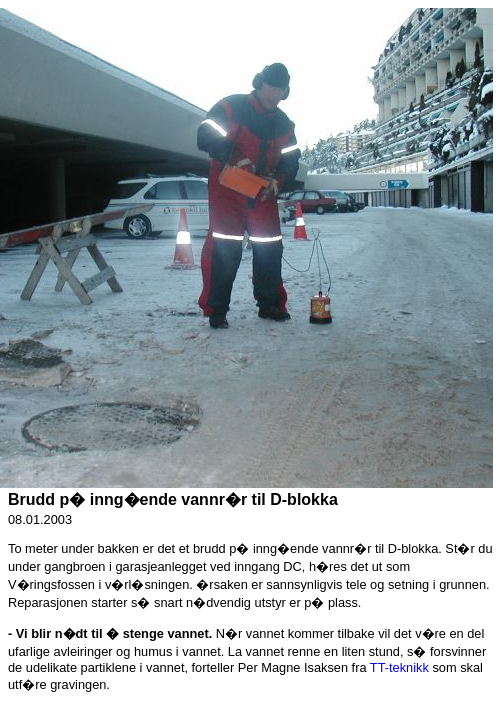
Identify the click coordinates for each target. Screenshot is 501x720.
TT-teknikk (399, 667)
